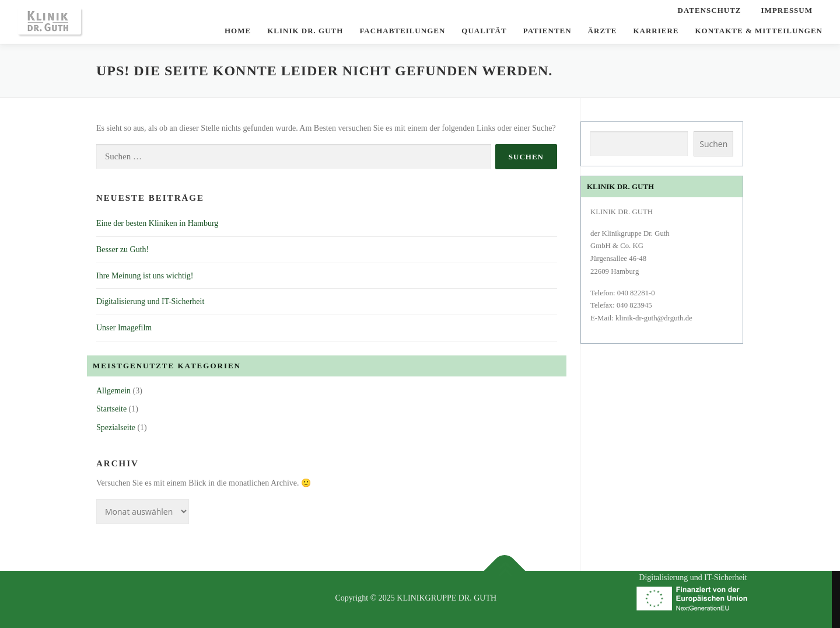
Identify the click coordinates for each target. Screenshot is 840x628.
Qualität (484, 31)
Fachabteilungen (402, 31)
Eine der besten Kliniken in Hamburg (157, 223)
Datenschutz (710, 10)
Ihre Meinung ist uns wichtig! (145, 276)
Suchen (713, 144)
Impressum (787, 10)
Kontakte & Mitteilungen (759, 31)
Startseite (111, 409)
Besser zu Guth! (123, 250)
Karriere (656, 31)
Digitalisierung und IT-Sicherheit (150, 301)
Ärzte (603, 31)
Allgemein (113, 391)
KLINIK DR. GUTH (305, 31)
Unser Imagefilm (124, 328)
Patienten (547, 31)
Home (238, 31)
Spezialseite (116, 428)
